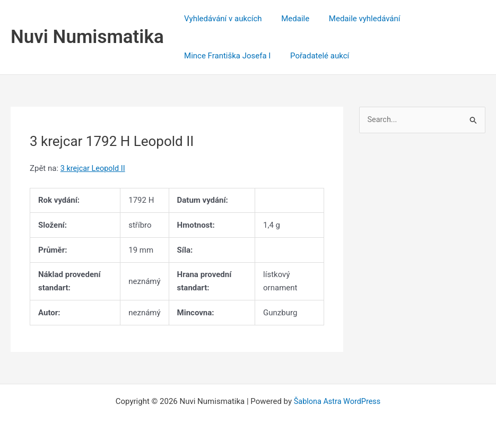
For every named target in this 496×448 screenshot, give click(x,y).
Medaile (290, 19)
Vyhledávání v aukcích (221, 19)
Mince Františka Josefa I (226, 56)
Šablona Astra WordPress (337, 401)
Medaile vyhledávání (356, 19)
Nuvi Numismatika (87, 37)
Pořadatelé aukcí (314, 56)
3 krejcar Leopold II (94, 168)
